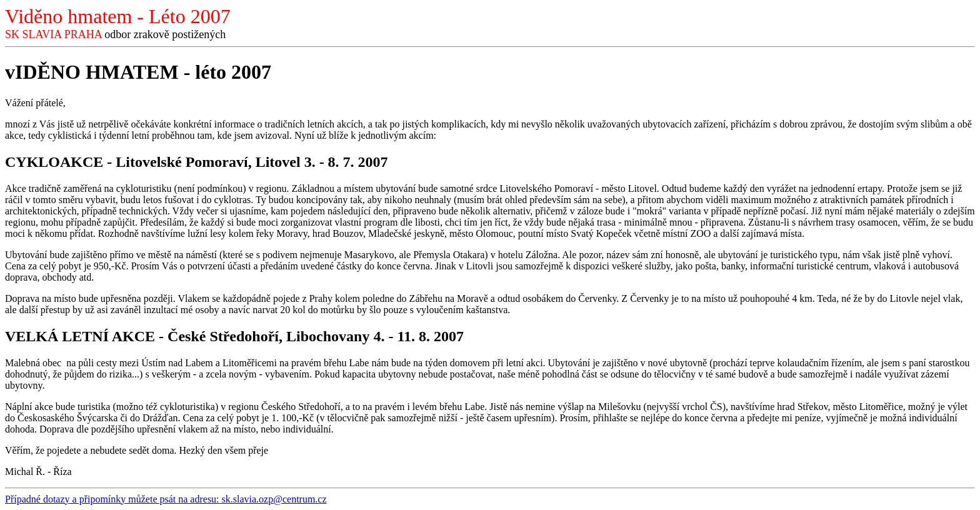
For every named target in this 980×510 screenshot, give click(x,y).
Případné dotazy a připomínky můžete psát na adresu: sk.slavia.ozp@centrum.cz (166, 499)
